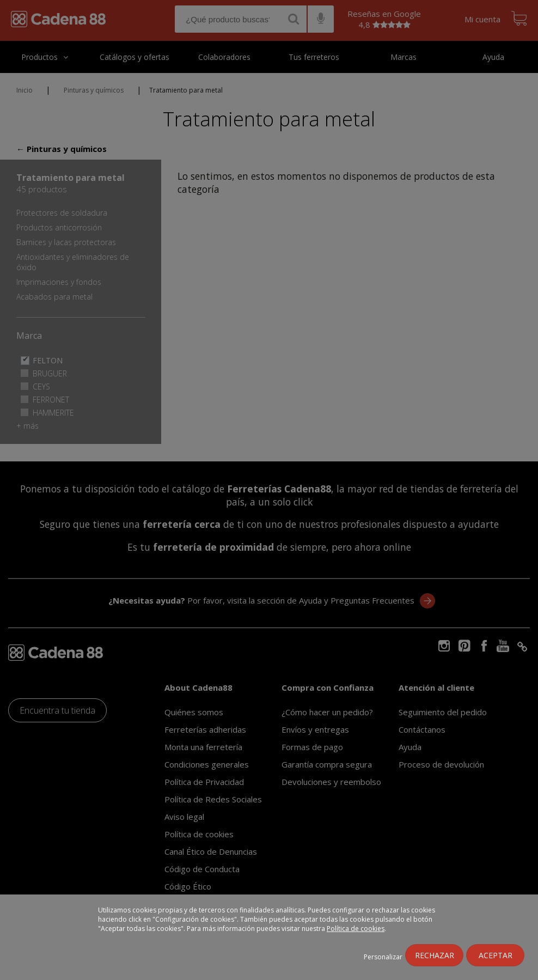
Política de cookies (356, 929)
